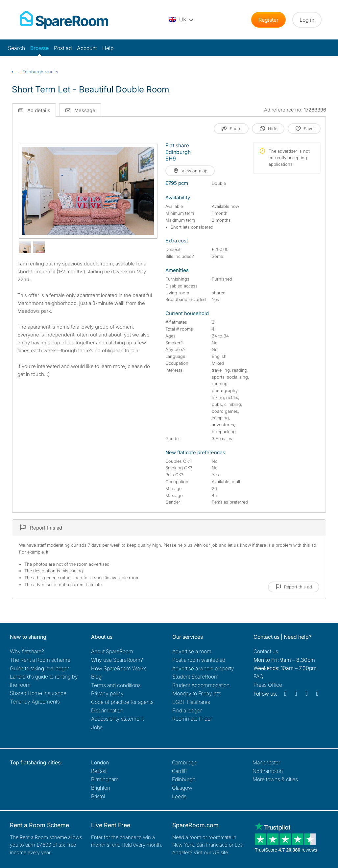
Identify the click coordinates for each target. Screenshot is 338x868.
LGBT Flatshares (191, 702)
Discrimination (107, 710)
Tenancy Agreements (35, 702)
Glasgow (182, 788)
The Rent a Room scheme (40, 660)
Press (268, 685)
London (100, 762)
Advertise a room (192, 651)
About (112, 651)
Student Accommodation (201, 685)
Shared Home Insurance (38, 693)
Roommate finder (192, 719)
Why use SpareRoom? (117, 660)
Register (268, 20)
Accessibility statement (117, 719)
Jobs (97, 727)
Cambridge (185, 762)
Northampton (268, 771)
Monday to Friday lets (197, 693)
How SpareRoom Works (119, 668)
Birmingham (105, 779)
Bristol (98, 796)
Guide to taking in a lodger (39, 668)
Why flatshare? (27, 651)
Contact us (266, 651)
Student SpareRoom (195, 677)
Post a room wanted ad (199, 660)
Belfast (99, 771)
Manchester (266, 762)
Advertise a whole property (203, 668)
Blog (96, 677)
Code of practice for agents (122, 702)
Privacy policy (107, 693)
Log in (307, 20)
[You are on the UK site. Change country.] (181, 20)
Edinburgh (184, 779)
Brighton (101, 788)
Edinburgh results (40, 72)
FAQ (258, 676)
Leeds (179, 796)
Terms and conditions (116, 685)
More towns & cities (275, 779)
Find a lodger (187, 710)
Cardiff (180, 771)
